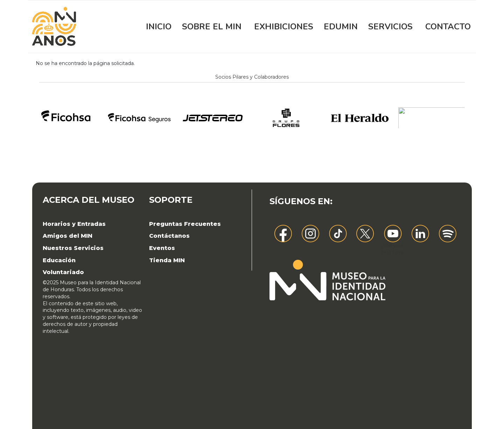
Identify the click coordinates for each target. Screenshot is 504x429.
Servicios (390, 27)
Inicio (159, 27)
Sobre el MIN (212, 27)
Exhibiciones (284, 27)
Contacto (448, 27)
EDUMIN (341, 27)
